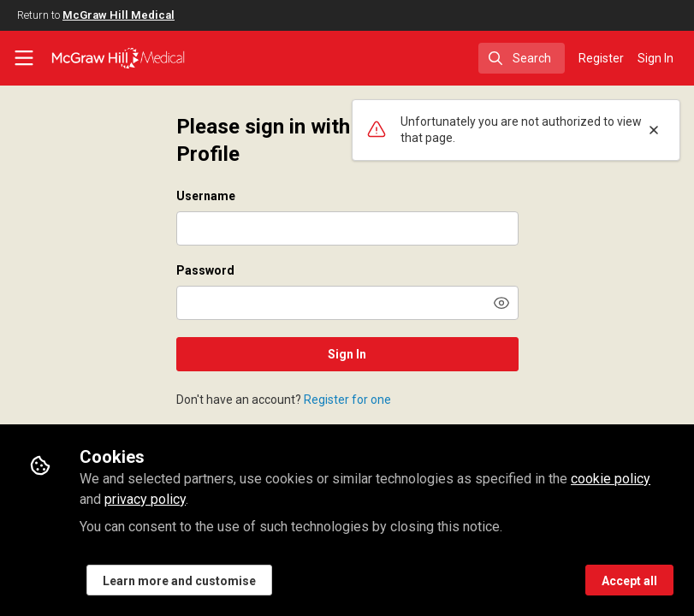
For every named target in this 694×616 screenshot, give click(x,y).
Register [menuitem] (601, 58)
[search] (522, 58)
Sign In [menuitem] (655, 58)
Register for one (347, 400)
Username (206, 196)
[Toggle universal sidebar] (24, 58)
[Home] (118, 58)
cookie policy (611, 479)
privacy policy (145, 499)
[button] (501, 303)
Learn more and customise (179, 581)
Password (205, 270)
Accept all (629, 581)
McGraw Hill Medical (119, 15)
